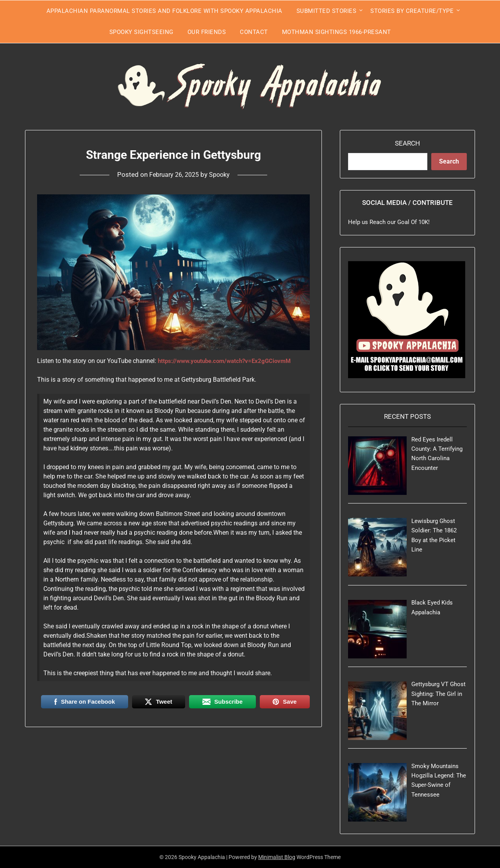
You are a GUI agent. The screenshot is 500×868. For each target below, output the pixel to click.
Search (407, 143)
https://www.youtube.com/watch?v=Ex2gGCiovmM (229, 361)
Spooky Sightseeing (141, 32)
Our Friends (207, 32)
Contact (254, 32)
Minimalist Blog (277, 857)
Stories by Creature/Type (412, 11)
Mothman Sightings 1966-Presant (337, 32)
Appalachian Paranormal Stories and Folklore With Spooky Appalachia (164, 11)
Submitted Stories (327, 11)
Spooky (221, 174)
